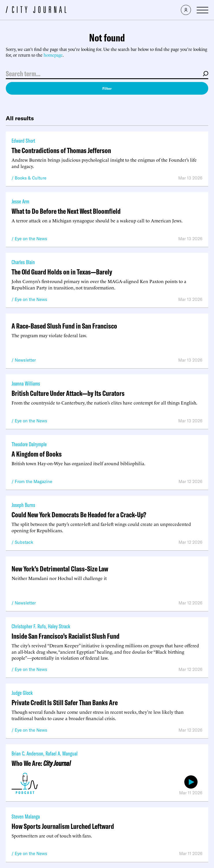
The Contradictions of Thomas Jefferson (61, 150)
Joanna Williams (26, 383)
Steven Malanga (26, 816)
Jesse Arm (20, 201)
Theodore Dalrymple (29, 444)
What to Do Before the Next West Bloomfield (66, 211)
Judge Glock (22, 693)
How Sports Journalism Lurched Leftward (63, 826)
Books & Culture (31, 178)
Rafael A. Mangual (62, 753)
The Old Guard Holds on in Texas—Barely (62, 272)
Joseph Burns (23, 505)
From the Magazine (33, 481)
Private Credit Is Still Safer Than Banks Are (65, 702)
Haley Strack (59, 626)
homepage (53, 55)
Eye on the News (31, 239)
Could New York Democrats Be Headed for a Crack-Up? (79, 515)
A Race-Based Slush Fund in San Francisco (64, 326)
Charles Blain (23, 262)
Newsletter (25, 360)
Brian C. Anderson (27, 753)
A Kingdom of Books (37, 454)
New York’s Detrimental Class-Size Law (60, 569)
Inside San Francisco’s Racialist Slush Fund (65, 636)
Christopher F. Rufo (29, 626)
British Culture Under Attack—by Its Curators (68, 393)
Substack (24, 542)
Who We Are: (41, 763)
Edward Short (23, 141)
